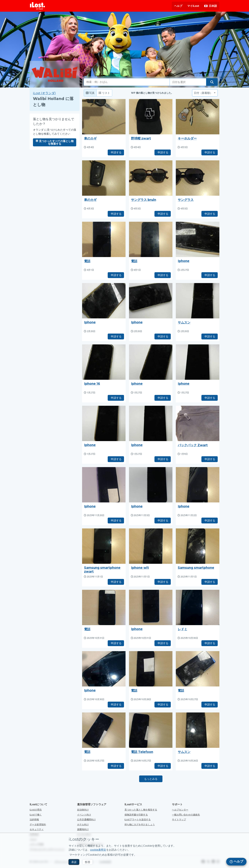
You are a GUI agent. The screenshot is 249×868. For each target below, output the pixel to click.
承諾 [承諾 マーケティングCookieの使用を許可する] (74, 862)
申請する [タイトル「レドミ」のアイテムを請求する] (210, 643)
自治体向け (83, 810)
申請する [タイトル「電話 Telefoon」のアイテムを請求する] (163, 766)
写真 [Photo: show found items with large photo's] (90, 93)
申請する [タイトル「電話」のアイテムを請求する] (116, 275)
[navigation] (236, 862)
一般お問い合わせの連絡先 (186, 815)
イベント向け (84, 815)
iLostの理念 (36, 810)
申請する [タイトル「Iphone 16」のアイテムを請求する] (116, 398)
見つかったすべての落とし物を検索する (55, 142)
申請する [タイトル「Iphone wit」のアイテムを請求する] (163, 582)
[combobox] (127, 82)
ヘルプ (178, 6)
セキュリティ (37, 829)
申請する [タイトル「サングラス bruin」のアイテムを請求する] (163, 214)
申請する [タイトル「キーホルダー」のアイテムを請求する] (210, 152)
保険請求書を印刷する (136, 815)
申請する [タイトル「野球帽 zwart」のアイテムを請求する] (163, 152)
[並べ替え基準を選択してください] (205, 93)
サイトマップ (179, 819)
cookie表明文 (98, 850)
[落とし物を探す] (212, 82)
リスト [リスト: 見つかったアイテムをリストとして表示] (104, 93)
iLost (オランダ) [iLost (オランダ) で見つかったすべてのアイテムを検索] (44, 93)
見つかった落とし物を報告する (141, 810)
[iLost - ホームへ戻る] (37, 6)
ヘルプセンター (180, 810)
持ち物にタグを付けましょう (140, 824)
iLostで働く (36, 815)
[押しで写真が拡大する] (104, 117)
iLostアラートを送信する (138, 819)
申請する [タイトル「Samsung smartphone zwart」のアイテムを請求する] (116, 582)
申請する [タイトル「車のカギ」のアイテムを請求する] (116, 152)
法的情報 (34, 819)
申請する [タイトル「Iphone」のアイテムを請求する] (210, 275)
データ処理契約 (38, 824)
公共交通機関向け (86, 819)
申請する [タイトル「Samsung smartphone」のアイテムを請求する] (210, 582)
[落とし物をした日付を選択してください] (188, 82)
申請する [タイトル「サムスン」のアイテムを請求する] (210, 336)
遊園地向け (83, 829)
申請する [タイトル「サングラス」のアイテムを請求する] (210, 214)
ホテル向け (83, 824)
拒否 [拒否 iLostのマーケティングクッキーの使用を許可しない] (88, 862)
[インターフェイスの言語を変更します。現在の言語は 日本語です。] (211, 6)
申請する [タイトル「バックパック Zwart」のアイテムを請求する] (210, 459)
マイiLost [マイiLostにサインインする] (193, 6)
